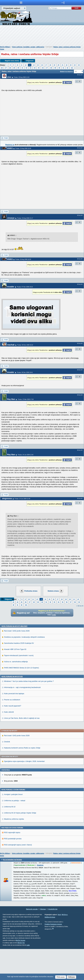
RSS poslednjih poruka (13, 870)
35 (39, 68)
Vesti (59, 946)
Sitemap (43, 940)
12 (26, 65)
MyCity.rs (65, 946)
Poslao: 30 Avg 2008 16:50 (23, 259)
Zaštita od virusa (50, 948)
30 (18, 68)
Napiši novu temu (12, 61)
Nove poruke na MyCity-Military (14, 657)
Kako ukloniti (9, 743)
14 (34, 65)
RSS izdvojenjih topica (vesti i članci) (18, 876)
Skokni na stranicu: (67, 72)
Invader (11, 287)
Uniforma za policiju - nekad (15, 832)
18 (50, 65)
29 (14, 68)
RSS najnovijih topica (12, 863)
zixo (9, 77)
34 (35, 68)
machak (11, 345)
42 (67, 68)
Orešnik (7, 773)
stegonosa (7, 498)
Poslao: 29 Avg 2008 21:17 (25, 218)
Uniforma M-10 (10, 838)
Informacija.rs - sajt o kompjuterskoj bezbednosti (22, 718)
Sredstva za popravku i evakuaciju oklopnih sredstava (24, 668)
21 (62, 65)
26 (2, 68)
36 (43, 68)
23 (71, 65)
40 (59, 68)
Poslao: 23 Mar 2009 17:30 (26, 399)
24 (75, 65)
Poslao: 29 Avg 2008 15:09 (23, 148)
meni (21, 3)
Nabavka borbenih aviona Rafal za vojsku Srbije (22, 779)
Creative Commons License (53, 955)
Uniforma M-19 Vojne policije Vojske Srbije (20, 844)
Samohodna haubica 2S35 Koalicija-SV (19, 674)
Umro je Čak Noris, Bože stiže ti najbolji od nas (22, 749)
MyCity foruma (21, 971)
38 (51, 68)
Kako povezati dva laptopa (14, 725)
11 (22, 65)
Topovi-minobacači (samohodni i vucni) (19, 686)
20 (58, 65)
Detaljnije (40, 896)
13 (30, 65)
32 (27, 68)
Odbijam (71, 977)
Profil (6, 138)
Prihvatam (61, 977)
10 (17, 65)
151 (72, 68)
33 (31, 68)
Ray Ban (11, 399)
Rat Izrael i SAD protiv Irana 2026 (17, 662)
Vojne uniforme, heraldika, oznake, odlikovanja (28, 47)
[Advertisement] (42, 36)
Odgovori (30, 61)
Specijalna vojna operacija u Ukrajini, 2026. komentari (24, 792)
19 (54, 65)
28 (10, 68)
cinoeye (11, 218)
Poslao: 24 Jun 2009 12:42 (26, 455)
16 (42, 65)
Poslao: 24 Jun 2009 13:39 (22, 499)
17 (46, 65)
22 (67, 65)
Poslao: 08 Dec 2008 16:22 (25, 345)
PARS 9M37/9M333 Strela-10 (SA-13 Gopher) (22, 699)
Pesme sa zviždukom (12, 731)
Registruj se (10, 145)
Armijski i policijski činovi (13, 825)
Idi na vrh (81, 606)
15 (38, 65)
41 (63, 68)
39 (55, 68)
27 (6, 68)
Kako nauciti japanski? (13, 737)
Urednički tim (53, 940)
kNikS (10, 148)
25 (79, 65)
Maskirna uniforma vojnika (14, 850)
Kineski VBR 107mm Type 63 (15, 680)
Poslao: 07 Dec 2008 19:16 (25, 287)
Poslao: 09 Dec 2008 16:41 (25, 372)
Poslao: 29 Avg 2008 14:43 (22, 77)
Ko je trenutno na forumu (12, 891)
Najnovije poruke (32, 940)
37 (47, 68)
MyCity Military (5, 47)
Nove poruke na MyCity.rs (12, 707)
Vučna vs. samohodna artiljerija (16, 693)
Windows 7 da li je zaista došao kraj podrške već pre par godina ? (29, 712)
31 (22, 68)
